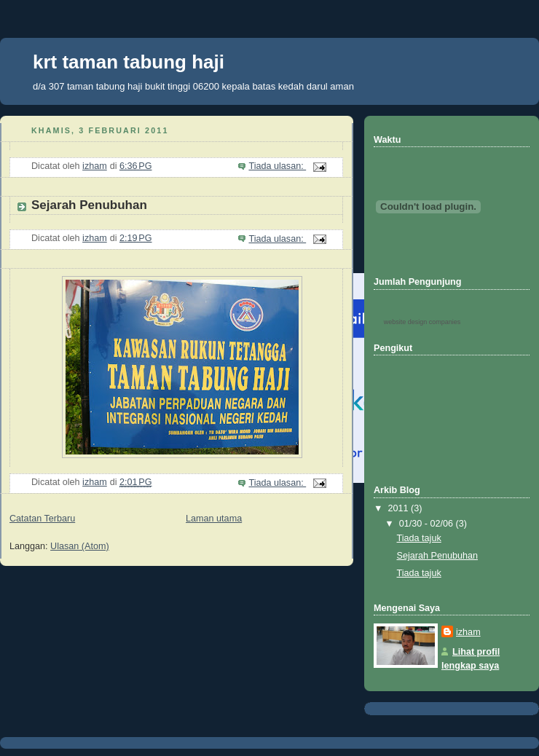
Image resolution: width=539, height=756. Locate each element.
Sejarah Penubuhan (89, 205)
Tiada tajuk (419, 538)
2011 (400, 508)
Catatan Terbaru (42, 519)
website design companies (422, 322)
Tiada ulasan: (277, 166)
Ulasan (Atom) (80, 546)
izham (468, 632)
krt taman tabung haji (129, 62)
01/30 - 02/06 (428, 524)
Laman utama (214, 519)
